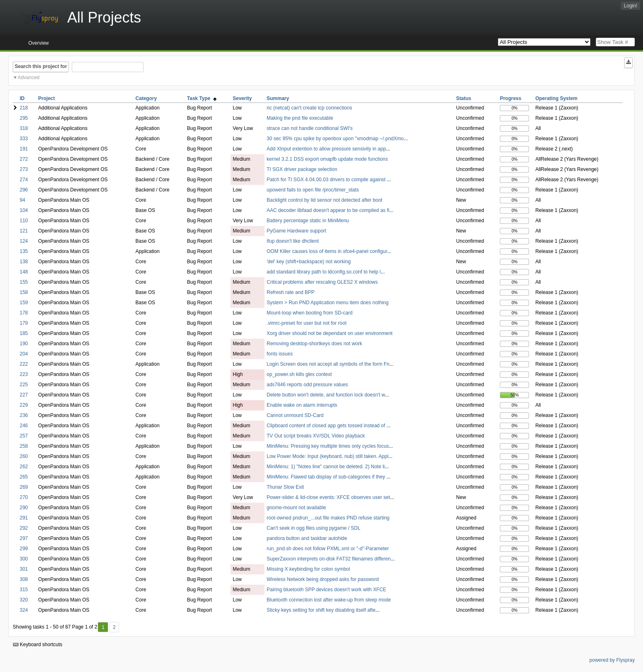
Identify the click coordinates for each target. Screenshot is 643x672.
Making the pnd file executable (300, 118)
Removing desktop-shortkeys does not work (314, 344)
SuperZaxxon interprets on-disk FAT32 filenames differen (328, 559)
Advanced (29, 77)
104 (24, 210)
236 (24, 415)
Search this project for (41, 66)
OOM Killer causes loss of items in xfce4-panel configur (327, 251)
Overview (39, 43)
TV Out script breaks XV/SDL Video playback (316, 436)
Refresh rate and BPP (291, 292)
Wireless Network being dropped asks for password (323, 579)
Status (464, 98)
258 (24, 446)
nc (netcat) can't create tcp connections (309, 108)
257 (24, 436)
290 (24, 508)
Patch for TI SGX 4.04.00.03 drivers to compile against (327, 180)
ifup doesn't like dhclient (293, 241)
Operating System (556, 98)
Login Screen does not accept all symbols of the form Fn (328, 364)
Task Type (202, 98)
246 (24, 426)
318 (24, 128)
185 (24, 333)
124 (24, 241)
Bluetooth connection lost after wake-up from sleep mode (329, 600)
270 (24, 497)
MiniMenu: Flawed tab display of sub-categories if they (326, 477)
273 (24, 169)
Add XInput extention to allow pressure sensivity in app (326, 149)
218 (24, 108)
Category (146, 98)
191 (24, 149)
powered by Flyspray (612, 660)
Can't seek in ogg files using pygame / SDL (313, 528)
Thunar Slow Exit (285, 487)
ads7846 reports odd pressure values (307, 385)
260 (24, 456)
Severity (242, 98)
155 (24, 282)
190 (24, 344)
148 (24, 272)
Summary (278, 98)
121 (24, 231)
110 (24, 221)
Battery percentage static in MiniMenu (308, 221)
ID (22, 98)
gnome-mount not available (296, 508)
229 (24, 405)
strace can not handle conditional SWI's (310, 128)
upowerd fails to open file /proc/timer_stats (313, 190)
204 (24, 354)
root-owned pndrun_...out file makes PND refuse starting (328, 518)
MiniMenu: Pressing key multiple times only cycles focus (328, 446)
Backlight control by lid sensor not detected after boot (324, 200)
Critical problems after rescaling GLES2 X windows (322, 282)
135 (24, 251)
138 (24, 262)
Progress (511, 98)
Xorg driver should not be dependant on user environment (329, 333)
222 (24, 364)
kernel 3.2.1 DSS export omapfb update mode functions (327, 159)
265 (24, 477)
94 (22, 200)
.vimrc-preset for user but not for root (307, 323)
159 (24, 303)
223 (24, 374)
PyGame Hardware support (296, 231)
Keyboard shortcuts (38, 645)
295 (24, 118)
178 (24, 313)
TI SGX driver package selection (302, 169)
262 (24, 467)
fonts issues (279, 354)
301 (24, 569)
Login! (630, 6)
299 (24, 549)
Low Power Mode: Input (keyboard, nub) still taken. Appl (327, 456)
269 (24, 487)
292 (24, 528)
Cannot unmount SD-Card (295, 415)
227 (24, 395)
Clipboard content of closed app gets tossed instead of (326, 426)
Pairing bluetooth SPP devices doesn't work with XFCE (326, 590)
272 (24, 159)
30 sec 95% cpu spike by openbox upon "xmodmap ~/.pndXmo (335, 139)
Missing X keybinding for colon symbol (308, 569)
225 (24, 385)
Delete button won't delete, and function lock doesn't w (326, 395)
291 (24, 518)
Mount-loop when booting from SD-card (309, 313)
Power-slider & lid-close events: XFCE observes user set (328, 497)
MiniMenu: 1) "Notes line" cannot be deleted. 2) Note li (326, 467)
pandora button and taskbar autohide (307, 538)
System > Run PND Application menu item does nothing (327, 303)
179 (24, 323)
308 (24, 579)
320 (24, 600)
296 (24, 190)
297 (24, 538)
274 (24, 180)
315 (24, 590)
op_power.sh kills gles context (299, 374)
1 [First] (103, 627)
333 (24, 139)
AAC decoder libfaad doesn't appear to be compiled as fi (328, 210)
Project (47, 98)
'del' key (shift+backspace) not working (309, 262)
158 (24, 292)
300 (24, 559)
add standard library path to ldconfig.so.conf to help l (324, 272)
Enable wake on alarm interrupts (302, 405)
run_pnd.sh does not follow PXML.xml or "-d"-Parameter (328, 549)
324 (24, 610)
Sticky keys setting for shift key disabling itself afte (321, 610)
